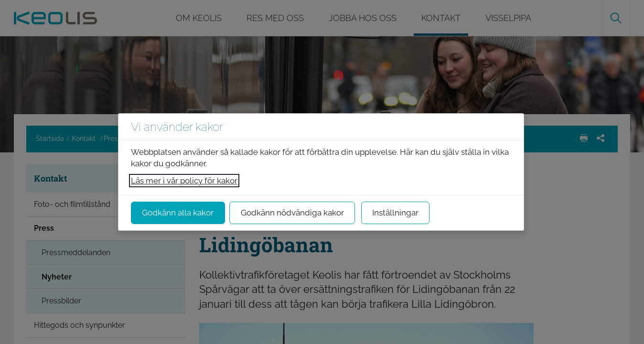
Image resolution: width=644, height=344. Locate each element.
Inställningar (395, 213)
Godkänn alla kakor (178, 213)
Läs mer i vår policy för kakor (184, 181)
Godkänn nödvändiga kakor (292, 213)
